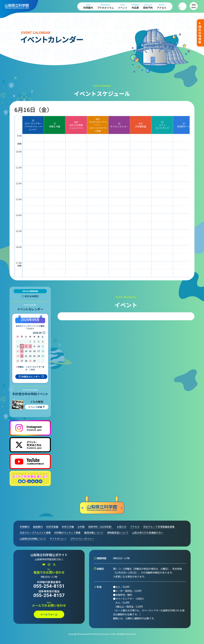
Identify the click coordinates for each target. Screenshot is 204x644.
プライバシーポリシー (82, 539)
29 (30, 361)
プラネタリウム (105, 6)
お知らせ (122, 527)
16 (34, 351)
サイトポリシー (58, 539)
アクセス (162, 6)
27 (22, 361)
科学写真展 (52, 527)
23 (34, 356)
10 (39, 346)
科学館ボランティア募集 (67, 533)
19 (18, 356)
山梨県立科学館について (33, 539)
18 (43, 351)
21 (26, 356)
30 (34, 361)
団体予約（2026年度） (101, 527)
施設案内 (38, 527)
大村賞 (81, 527)
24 (39, 356)
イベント (123, 6)
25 (43, 356)
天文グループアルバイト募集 (35, 533)
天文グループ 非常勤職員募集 (159, 527)
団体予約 (148, 6)
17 (39, 351)
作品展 (135, 6)
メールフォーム (49, 614)
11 (43, 346)
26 (18, 361)
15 (30, 351)
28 (26, 361)
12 (18, 351)
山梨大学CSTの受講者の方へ (148, 533)
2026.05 (37, 333)
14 (26, 351)
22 (30, 356)
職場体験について (94, 533)
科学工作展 (68, 527)
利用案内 (88, 6)
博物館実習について (118, 533)
